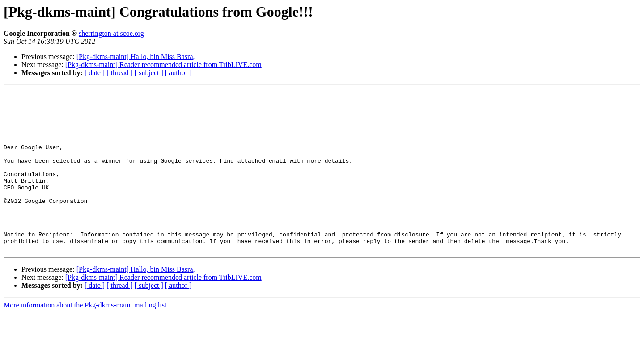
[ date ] (95, 73)
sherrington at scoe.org (111, 33)
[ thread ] (120, 73)
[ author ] (178, 73)
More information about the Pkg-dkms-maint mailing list (85, 337)
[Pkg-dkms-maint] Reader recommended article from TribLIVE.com (163, 65)
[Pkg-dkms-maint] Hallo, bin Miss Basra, (136, 57)
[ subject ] (149, 73)
